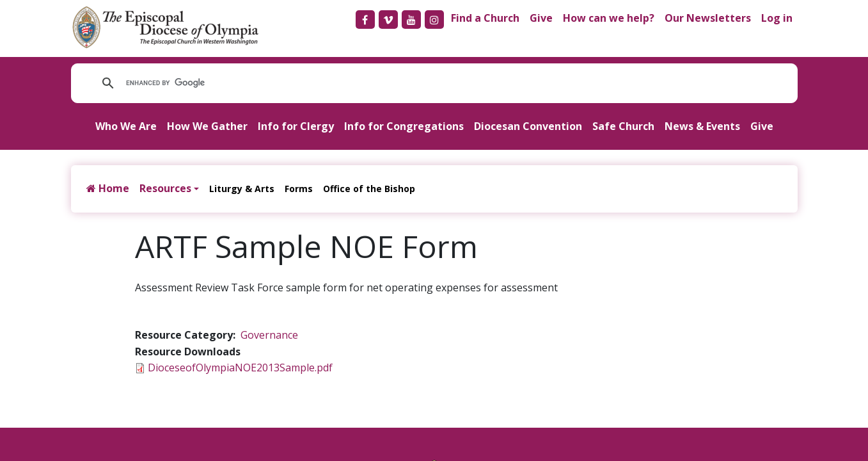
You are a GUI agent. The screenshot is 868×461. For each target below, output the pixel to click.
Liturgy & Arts (242, 189)
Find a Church (485, 18)
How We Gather (207, 126)
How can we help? (609, 18)
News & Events (702, 126)
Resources (165, 188)
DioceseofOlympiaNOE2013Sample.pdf (240, 368)
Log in (777, 18)
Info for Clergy (296, 126)
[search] (297, 83)
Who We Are (126, 126)
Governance (269, 335)
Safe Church (623, 126)
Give (541, 18)
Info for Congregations (404, 126)
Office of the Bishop (369, 189)
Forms (299, 189)
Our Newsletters (708, 18)
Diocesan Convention (528, 126)
